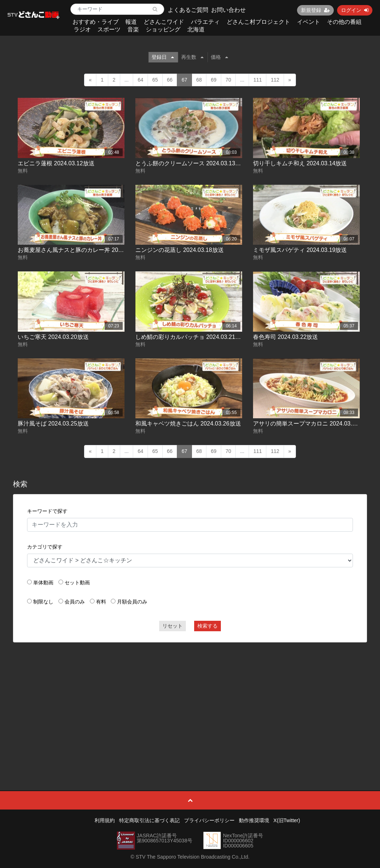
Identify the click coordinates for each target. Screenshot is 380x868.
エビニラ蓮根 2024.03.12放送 (56, 163)
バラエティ (205, 22)
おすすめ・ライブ (96, 22)
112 (275, 80)
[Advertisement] (190, 700)
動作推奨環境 (254, 820)
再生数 (192, 57)
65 (155, 80)
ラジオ (82, 29)
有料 (101, 602)
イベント (309, 22)
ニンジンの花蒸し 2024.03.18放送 (180, 250)
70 (228, 80)
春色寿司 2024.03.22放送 (286, 337)
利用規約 (105, 820)
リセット (172, 626)
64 (140, 80)
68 (199, 80)
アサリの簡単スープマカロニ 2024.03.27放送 (312, 424)
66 (170, 80)
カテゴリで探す (45, 547)
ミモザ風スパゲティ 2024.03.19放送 (300, 250)
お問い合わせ (228, 10)
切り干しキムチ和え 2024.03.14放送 (300, 163)
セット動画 (77, 583)
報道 (131, 22)
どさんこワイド (164, 22)
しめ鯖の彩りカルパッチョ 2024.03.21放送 (191, 337)
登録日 (163, 57)
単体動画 (43, 583)
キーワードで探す (47, 511)
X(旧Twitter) (287, 820)
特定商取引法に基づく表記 (149, 820)
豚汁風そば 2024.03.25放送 (53, 424)
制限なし (43, 602)
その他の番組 (344, 22)
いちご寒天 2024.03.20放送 (53, 337)
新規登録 (315, 10)
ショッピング (163, 29)
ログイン (355, 10)
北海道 (196, 29)
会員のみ (75, 602)
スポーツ (109, 29)
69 (214, 80)
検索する (208, 626)
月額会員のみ (132, 602)
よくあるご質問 (188, 10)
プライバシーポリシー (209, 820)
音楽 (133, 29)
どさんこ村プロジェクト (258, 22)
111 (257, 80)
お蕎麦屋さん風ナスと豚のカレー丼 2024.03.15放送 (85, 250)
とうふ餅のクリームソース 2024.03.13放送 (191, 163)
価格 (219, 57)
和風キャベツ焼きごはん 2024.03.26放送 (188, 424)
